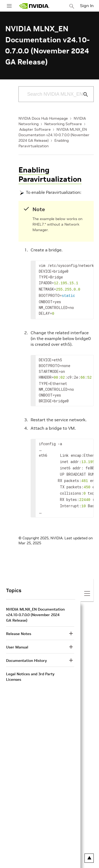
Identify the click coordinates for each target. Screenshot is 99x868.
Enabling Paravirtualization (50, 175)
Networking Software (63, 124)
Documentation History (26, 653)
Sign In (87, 6)
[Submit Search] (83, 94)
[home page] (34, 6)
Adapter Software (35, 129)
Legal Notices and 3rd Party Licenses (30, 669)
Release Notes (19, 626)
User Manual (17, 640)
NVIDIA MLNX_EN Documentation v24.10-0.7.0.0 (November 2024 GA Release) (54, 135)
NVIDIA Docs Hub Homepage (43, 118)
